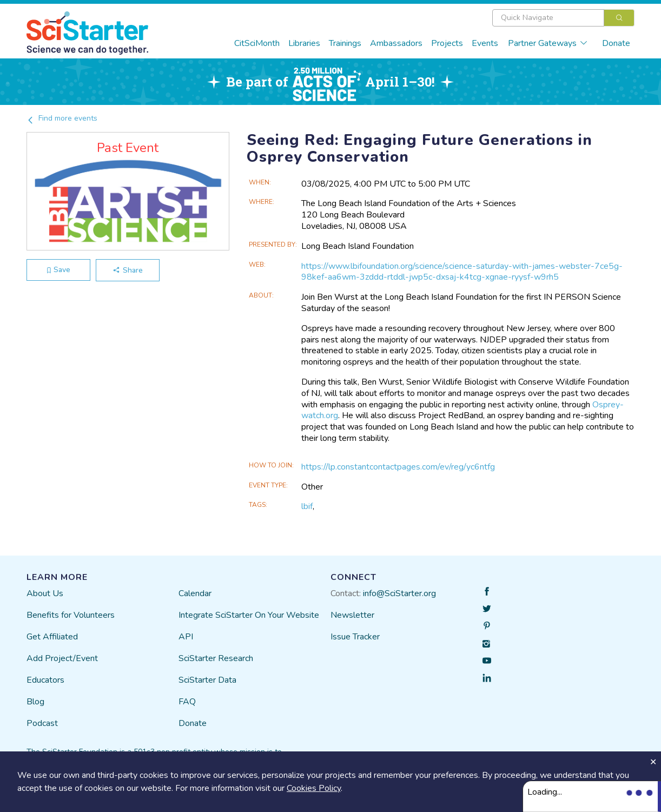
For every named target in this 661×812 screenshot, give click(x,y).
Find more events (62, 118)
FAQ (187, 702)
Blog (35, 702)
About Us (45, 593)
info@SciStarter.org (399, 593)
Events (485, 43)
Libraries (304, 43)
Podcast (42, 723)
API (186, 637)
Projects (447, 43)
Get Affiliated (52, 637)
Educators (45, 680)
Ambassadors (396, 43)
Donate (616, 43)
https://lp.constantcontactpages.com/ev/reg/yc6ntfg (398, 467)
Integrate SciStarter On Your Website (249, 615)
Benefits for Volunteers (71, 615)
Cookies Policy (314, 788)
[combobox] (563, 18)
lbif (307, 506)
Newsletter (352, 615)
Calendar (195, 593)
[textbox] (548, 18)
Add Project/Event (62, 658)
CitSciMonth (257, 43)
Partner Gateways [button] (548, 43)
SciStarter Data (207, 680)
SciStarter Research (216, 658)
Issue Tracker (355, 637)
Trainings (345, 43)
